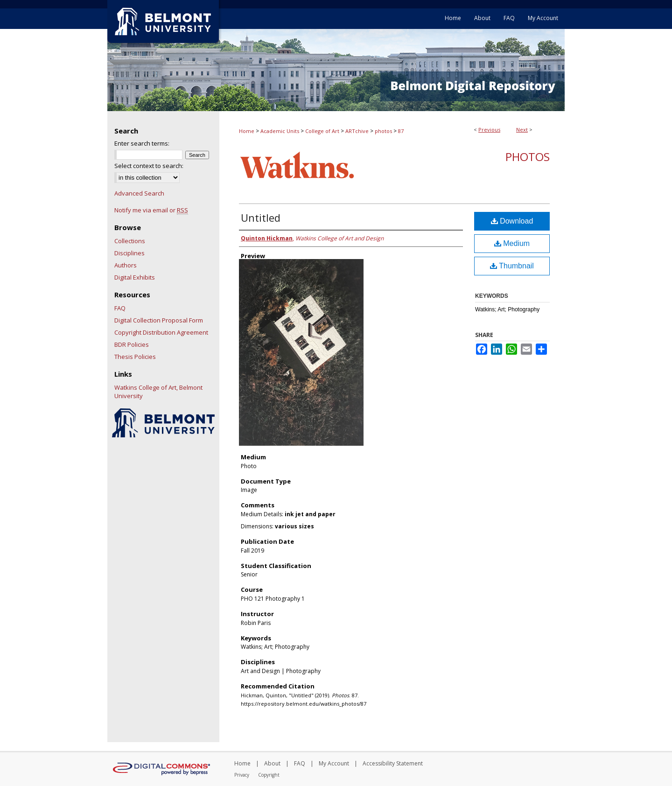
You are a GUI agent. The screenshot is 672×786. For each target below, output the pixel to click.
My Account (334, 763)
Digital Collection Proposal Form (159, 320)
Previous (489, 130)
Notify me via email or (151, 210)
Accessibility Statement (393, 763)
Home (247, 131)
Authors (126, 265)
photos (383, 131)
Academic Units (280, 131)
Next (522, 130)
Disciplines (129, 253)
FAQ (120, 308)
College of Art (322, 131)
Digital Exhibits (135, 277)
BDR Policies (132, 344)
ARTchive (357, 131)
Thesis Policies (135, 357)
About (272, 763)
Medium (512, 243)
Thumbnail (512, 266)
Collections (130, 241)
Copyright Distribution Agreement (161, 332)
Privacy (242, 775)
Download (512, 221)
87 (401, 131)
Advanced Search (139, 193)
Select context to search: (149, 166)
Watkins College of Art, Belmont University (158, 392)
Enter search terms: (142, 143)
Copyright (269, 775)
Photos (528, 157)
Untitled (261, 218)
